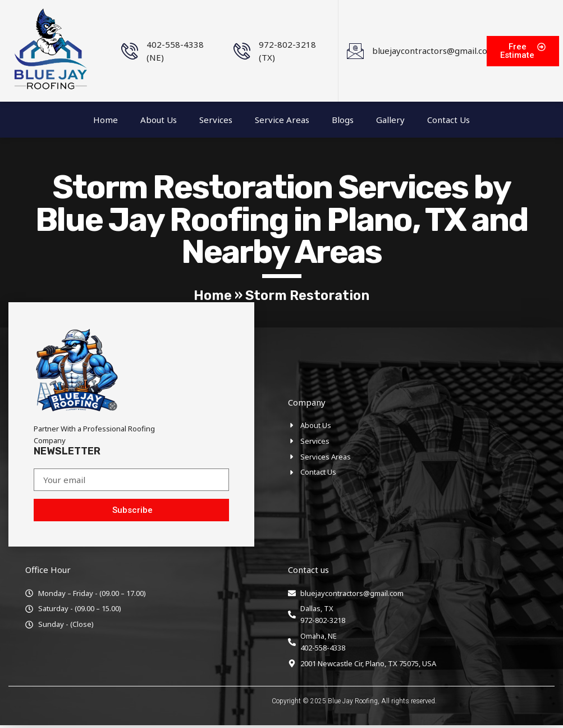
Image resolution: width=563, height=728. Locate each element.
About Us (159, 120)
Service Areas (282, 120)
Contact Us (448, 120)
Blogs (343, 120)
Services (216, 120)
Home (106, 120)
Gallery (390, 120)
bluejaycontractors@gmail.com (434, 51)
